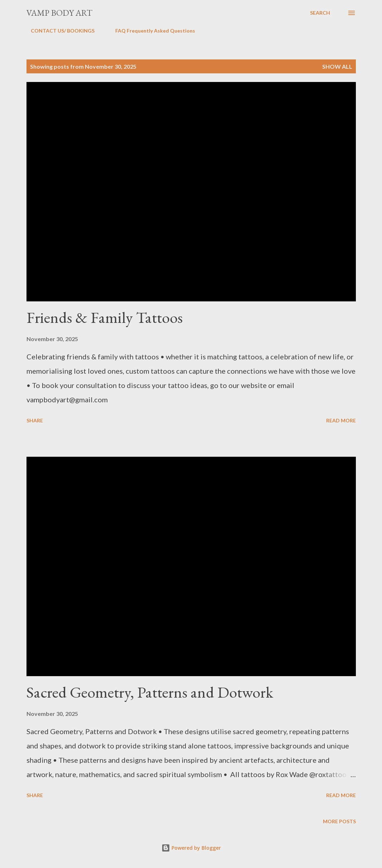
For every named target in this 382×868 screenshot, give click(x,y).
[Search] (320, 13)
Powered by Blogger (191, 848)
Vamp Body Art (59, 13)
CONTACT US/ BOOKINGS (58, 31)
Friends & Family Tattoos (105, 317)
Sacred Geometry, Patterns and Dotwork (150, 692)
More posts (339, 821)
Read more (341, 420)
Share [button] (35, 420)
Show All (337, 66)
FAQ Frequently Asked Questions (151, 31)
